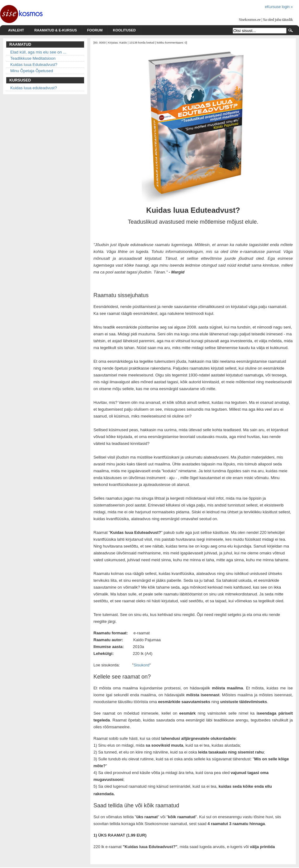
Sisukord (142, 665)
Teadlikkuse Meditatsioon (33, 58)
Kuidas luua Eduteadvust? (34, 65)
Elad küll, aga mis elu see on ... (38, 52)
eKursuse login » (279, 7)
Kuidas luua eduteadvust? (34, 88)
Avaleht (16, 30)
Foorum (95, 30)
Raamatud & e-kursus (56, 30)
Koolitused (124, 30)
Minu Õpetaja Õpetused (32, 71)
